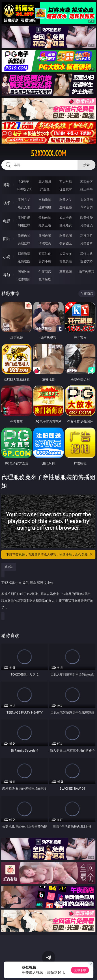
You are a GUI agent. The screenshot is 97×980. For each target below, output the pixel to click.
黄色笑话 (66, 261)
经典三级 (45, 225)
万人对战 (66, 181)
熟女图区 (66, 243)
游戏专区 (86, 181)
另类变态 (86, 225)
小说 (7, 257)
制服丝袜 (24, 225)
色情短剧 (45, 279)
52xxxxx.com (48, 153)
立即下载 (80, 970)
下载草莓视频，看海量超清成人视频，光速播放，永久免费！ (50, 554)
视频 (7, 203)
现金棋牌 (66, 189)
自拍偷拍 (45, 199)
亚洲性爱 (24, 217)
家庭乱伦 (45, 253)
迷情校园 (24, 261)
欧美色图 (66, 235)
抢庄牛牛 (86, 189)
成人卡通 (66, 217)
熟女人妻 (24, 207)
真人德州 (45, 181)
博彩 (7, 185)
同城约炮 (24, 271)
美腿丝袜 (24, 243)
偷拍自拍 (45, 217)
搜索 (86, 165)
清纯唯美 (45, 243)
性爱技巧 (86, 261)
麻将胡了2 (24, 189)
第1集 (9, 567)
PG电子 (24, 181)
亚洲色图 (45, 235)
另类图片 (86, 243)
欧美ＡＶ (66, 199)
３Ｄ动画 (86, 199)
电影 (7, 221)
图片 (7, 239)
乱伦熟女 (66, 225)
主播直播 (66, 207)
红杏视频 (24, 279)
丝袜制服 (45, 207)
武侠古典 (86, 253)
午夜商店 (45, 271)
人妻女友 (66, 253)
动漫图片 (86, 235)
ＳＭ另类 (86, 207)
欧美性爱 (86, 217)
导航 (7, 275)
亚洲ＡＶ (24, 199)
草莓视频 (66, 271)
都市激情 (24, 253)
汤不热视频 (86, 271)
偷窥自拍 (24, 235)
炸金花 (45, 189)
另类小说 (45, 261)
